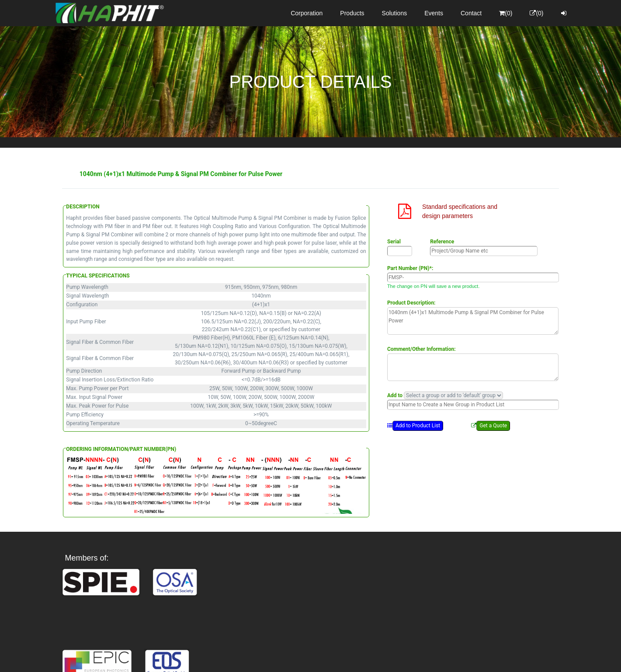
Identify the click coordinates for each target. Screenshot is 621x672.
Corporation (307, 13)
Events (434, 13)
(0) (506, 13)
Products (352, 13)
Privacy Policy (361, 657)
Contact (471, 13)
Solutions (395, 13)
